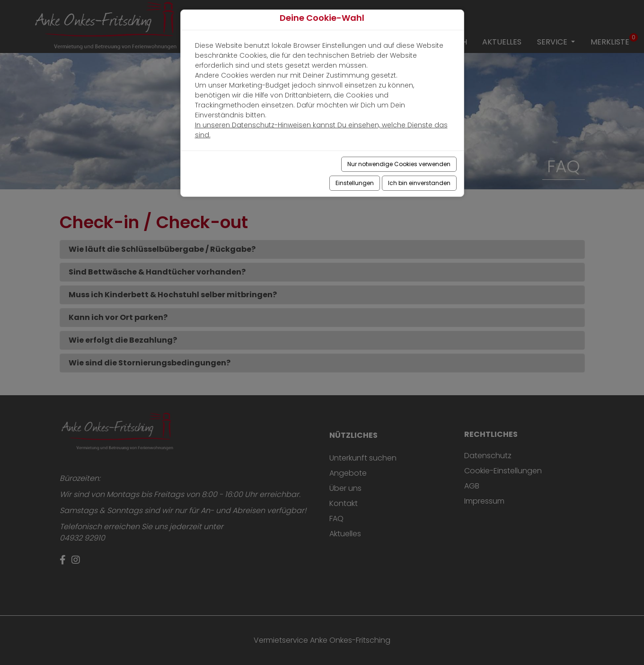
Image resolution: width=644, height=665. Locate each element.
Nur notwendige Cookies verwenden (399, 164)
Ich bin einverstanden (419, 183)
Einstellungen (355, 183)
